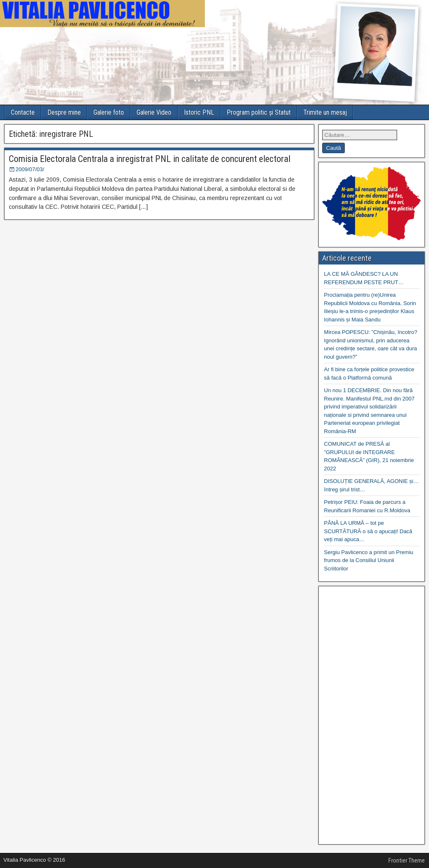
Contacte (23, 112)
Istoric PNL (199, 112)
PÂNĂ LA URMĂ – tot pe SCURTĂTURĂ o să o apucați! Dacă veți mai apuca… (368, 531)
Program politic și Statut (259, 112)
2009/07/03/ (30, 169)
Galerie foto (109, 112)
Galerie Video (154, 112)
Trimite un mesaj (325, 112)
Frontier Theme (407, 860)
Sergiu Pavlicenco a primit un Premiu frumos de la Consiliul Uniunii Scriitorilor (368, 560)
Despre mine (64, 112)
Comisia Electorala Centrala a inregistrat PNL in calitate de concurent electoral (150, 159)
